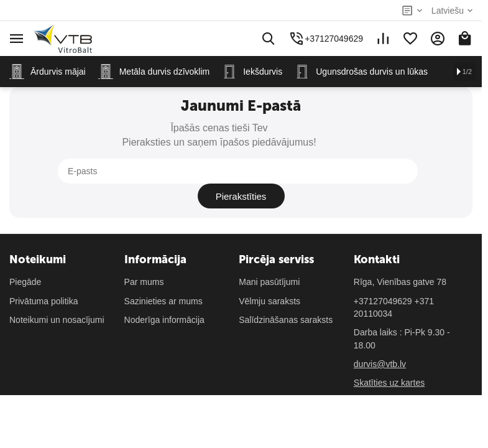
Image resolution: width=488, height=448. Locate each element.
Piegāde (25, 257)
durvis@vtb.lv (380, 339)
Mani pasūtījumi (269, 257)
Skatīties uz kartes (389, 358)
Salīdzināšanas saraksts (286, 295)
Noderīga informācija (164, 295)
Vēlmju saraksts (269, 276)
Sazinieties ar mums (163, 276)
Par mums (144, 257)
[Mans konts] (438, 39)
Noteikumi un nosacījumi (57, 295)
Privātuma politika (44, 276)
